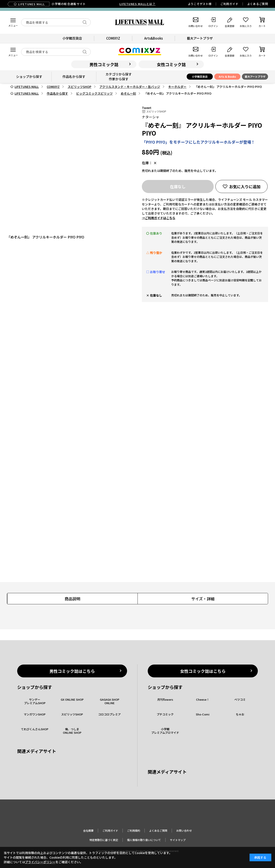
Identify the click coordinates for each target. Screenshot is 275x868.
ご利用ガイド (229, 4)
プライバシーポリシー (40, 862)
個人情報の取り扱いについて (144, 840)
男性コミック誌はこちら (72, 671)
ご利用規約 (134, 830)
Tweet (147, 108)
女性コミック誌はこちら (203, 671)
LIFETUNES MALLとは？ (137, 4)
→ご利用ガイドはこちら (159, 218)
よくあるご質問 (258, 4)
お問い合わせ (184, 830)
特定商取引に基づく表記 (104, 840)
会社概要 (88, 830)
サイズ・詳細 (203, 599)
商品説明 (72, 599)
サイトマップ (178, 840)
